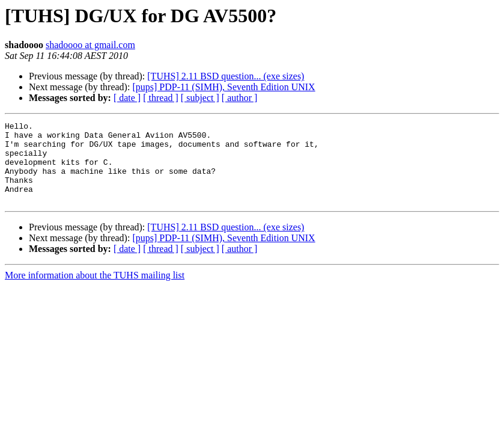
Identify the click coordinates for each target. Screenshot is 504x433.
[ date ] (127, 98)
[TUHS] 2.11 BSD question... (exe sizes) (226, 76)
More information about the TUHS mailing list (95, 291)
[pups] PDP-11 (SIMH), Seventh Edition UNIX (223, 87)
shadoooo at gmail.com (90, 45)
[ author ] (240, 98)
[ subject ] (200, 98)
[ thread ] (161, 98)
